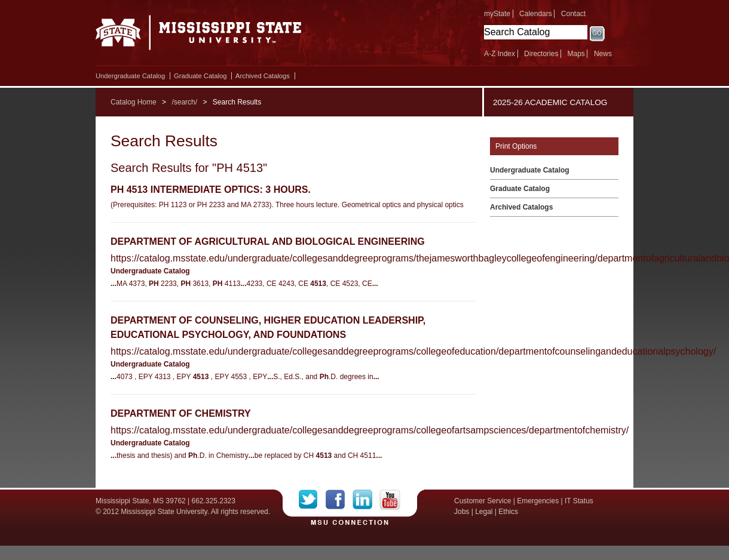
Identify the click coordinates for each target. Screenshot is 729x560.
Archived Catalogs (263, 76)
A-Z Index (500, 54)
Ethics (508, 512)
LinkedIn (366, 500)
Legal (484, 512)
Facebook (339, 500)
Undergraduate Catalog (130, 76)
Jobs (462, 512)
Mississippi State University (199, 36)
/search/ (184, 102)
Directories (541, 54)
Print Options (516, 146)
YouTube (390, 500)
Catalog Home (134, 102)
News (603, 54)
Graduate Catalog (200, 76)
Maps (576, 54)
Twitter (312, 500)
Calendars (536, 14)
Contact (573, 14)
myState (497, 14)
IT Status (579, 501)
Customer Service (483, 501)
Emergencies (538, 501)
